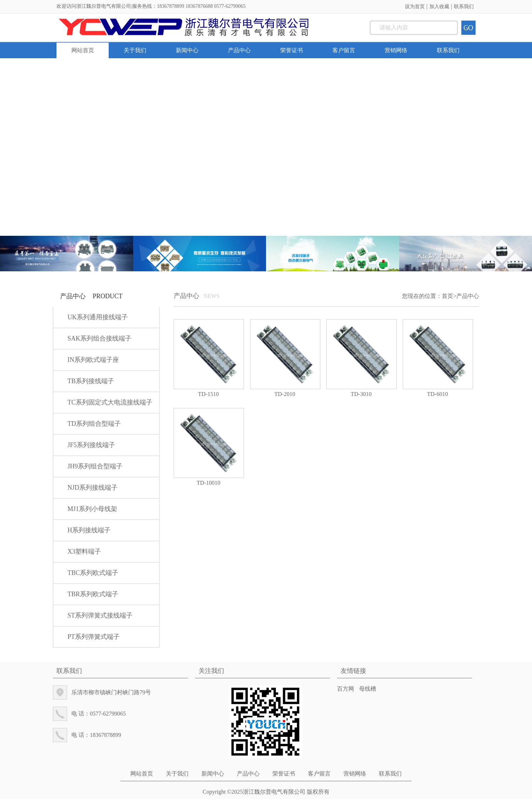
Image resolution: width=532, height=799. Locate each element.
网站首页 (83, 50)
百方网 (346, 689)
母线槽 (368, 689)
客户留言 (344, 50)
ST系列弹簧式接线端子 (100, 615)
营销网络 (396, 50)
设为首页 (415, 7)
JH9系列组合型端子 (95, 466)
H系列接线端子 (89, 530)
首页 (447, 296)
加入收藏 (439, 7)
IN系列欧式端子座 (93, 360)
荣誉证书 (292, 50)
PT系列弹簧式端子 (94, 637)
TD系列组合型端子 (94, 424)
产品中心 (239, 50)
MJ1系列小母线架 (92, 509)
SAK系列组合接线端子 (99, 338)
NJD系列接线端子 (93, 488)
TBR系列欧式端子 (93, 594)
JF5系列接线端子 (91, 445)
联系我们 (464, 7)
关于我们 (135, 50)
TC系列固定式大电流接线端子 (110, 402)
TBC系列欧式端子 (93, 573)
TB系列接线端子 (91, 381)
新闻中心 (187, 50)
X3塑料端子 (84, 551)
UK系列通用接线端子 (98, 317)
